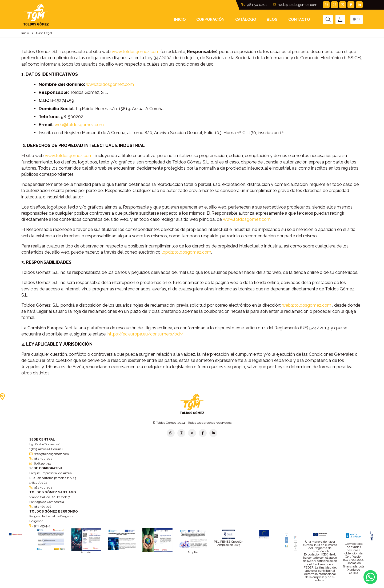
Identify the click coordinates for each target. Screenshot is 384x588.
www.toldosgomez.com (136, 52)
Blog (272, 19)
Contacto (299, 19)
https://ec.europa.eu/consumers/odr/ (145, 334)
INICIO (180, 19)
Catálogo (246, 19)
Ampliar (86, 552)
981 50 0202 (254, 5)
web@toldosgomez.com (295, 5)
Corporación (210, 19)
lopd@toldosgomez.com (186, 252)
